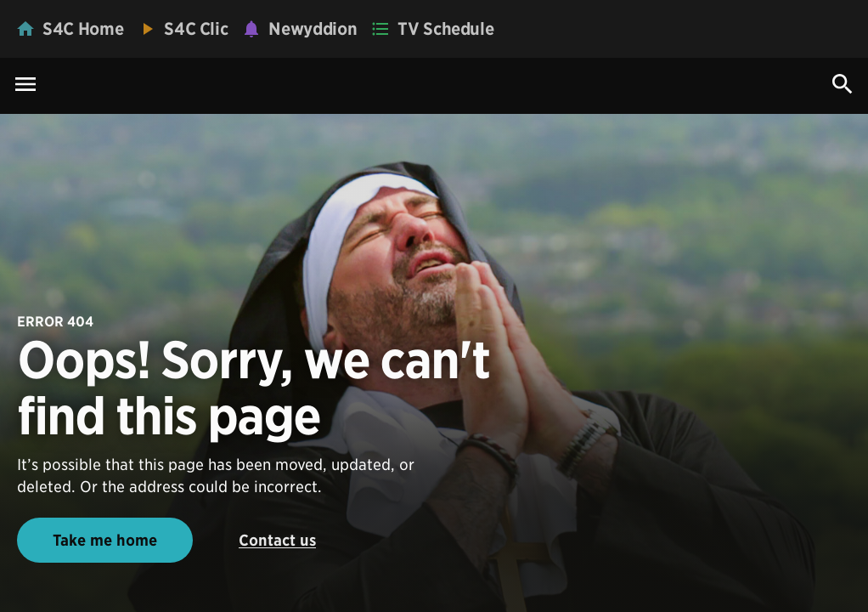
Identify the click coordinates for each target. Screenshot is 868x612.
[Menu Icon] (25, 85)
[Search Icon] (843, 84)
